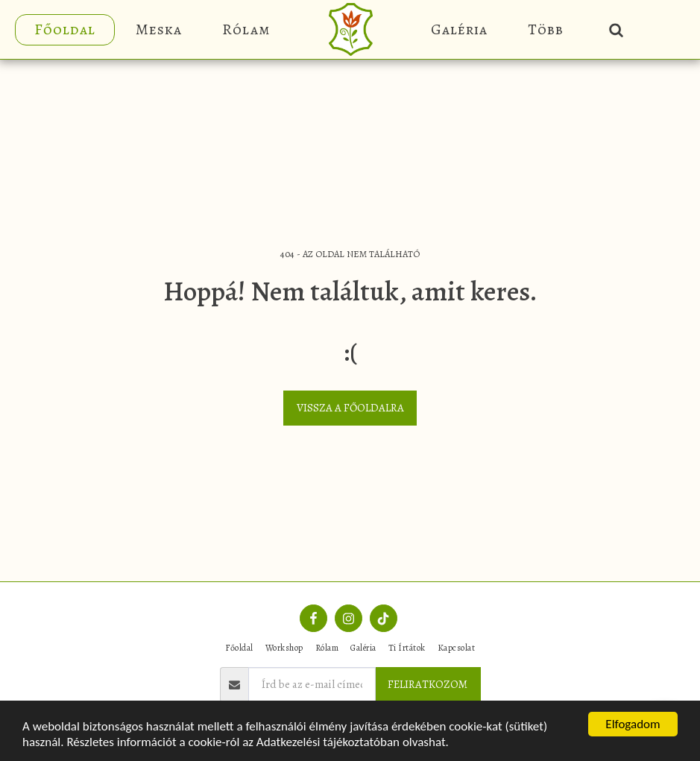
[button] (617, 29)
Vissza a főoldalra (350, 408)
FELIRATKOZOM (428, 684)
